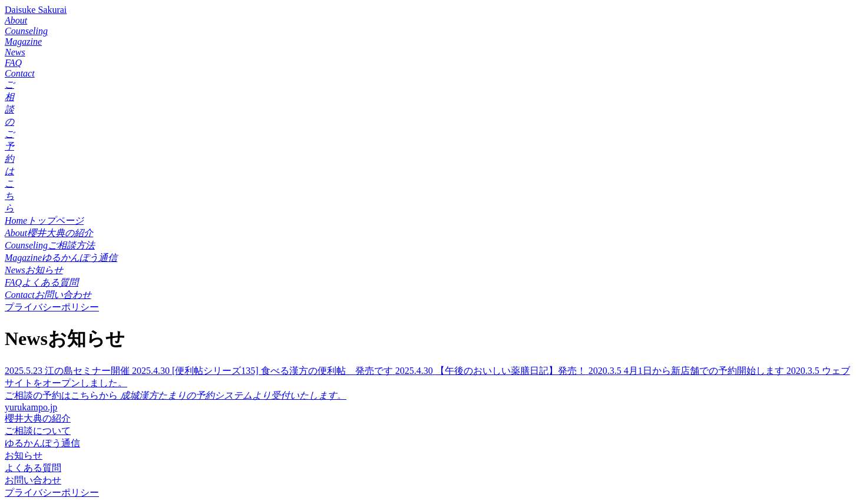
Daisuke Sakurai (36, 10)
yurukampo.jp (31, 407)
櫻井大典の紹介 (38, 418)
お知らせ (24, 455)
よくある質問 (33, 468)
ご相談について (38, 431)
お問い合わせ (33, 480)
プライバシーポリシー (52, 307)
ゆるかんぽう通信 (42, 443)
